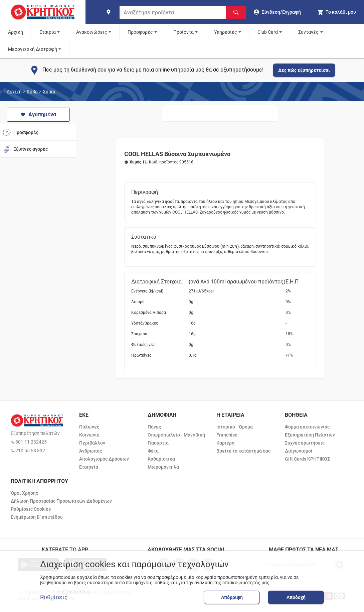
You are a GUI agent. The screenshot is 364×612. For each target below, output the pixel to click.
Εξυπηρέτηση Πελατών (310, 435)
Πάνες (154, 427)
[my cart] (336, 12)
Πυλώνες (89, 427)
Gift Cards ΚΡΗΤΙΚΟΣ (307, 459)
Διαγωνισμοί (299, 451)
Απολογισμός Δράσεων (104, 459)
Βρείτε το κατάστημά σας (243, 451)
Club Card (268, 32)
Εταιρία (48, 32)
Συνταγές (308, 32)
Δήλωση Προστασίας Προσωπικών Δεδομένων (61, 501)
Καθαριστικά (161, 459)
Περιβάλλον (92, 443)
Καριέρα (225, 443)
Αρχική (16, 32)
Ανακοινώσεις (92, 32)
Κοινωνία (89, 435)
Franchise (227, 435)
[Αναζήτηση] (236, 12)
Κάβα (32, 92)
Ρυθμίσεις (54, 597)
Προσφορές (140, 32)
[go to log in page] (277, 12)
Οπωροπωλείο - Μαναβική (176, 435)
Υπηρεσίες (226, 32)
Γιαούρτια (158, 443)
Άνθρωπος (90, 451)
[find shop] (109, 12)
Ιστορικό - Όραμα (235, 427)
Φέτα (153, 451)
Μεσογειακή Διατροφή (33, 49)
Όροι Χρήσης (24, 493)
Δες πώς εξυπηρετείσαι (304, 70)
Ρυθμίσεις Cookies (31, 509)
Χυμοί (49, 92)
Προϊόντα (184, 32)
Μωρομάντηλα (163, 467)
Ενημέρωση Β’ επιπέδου (37, 517)
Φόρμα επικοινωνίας (307, 427)
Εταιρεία (89, 467)
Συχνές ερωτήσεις (305, 443)
